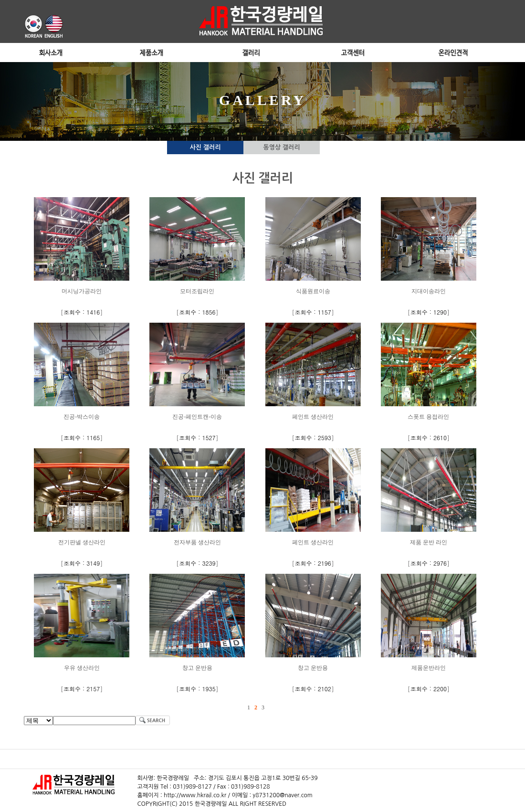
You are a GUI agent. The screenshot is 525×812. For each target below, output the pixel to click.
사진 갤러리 (205, 147)
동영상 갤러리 (282, 147)
